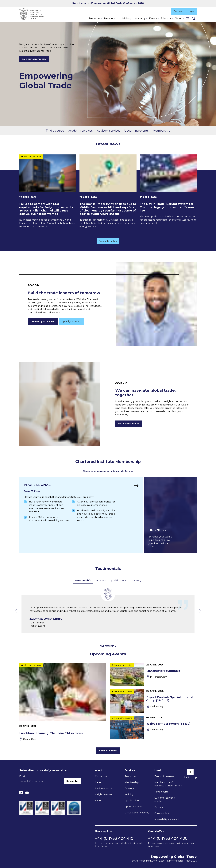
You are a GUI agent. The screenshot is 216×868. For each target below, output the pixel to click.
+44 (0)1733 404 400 (168, 838)
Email (22, 776)
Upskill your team (71, 322)
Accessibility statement (167, 819)
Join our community (34, 59)
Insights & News (104, 794)
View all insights (108, 241)
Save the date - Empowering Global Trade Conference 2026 (108, 3)
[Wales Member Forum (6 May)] (153, 727)
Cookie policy (162, 813)
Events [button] (153, 18)
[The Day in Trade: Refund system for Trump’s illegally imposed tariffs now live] (168, 190)
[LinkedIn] (21, 793)
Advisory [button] (127, 18)
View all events (108, 751)
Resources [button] (94, 18)
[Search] (194, 19)
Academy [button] (140, 18)
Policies (158, 807)
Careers (99, 782)
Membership (162, 131)
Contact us (101, 776)
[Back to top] (190, 772)
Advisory (136, 581)
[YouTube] (27, 793)
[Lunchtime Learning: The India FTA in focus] (63, 702)
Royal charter (162, 792)
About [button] (178, 18)
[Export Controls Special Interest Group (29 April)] (153, 701)
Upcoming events (137, 131)
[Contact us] (188, 18)
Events (99, 801)
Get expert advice (129, 424)
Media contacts (103, 788)
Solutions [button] (166, 18)
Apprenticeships (134, 807)
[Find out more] (81, 515)
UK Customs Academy (137, 813)
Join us (178, 11)
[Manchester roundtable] (153, 675)
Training (100, 581)
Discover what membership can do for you (108, 471)
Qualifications (118, 581)
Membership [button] (111, 18)
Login (191, 11)
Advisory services (109, 131)
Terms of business (164, 776)
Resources (130, 776)
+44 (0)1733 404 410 (114, 838)
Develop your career (43, 322)
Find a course (55, 131)
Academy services (80, 131)
